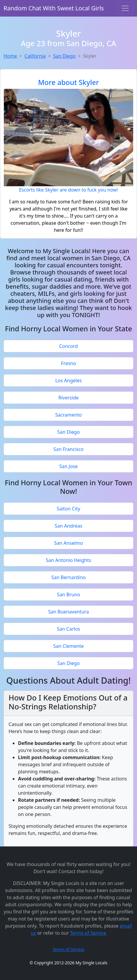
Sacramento (68, 415)
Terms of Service (88, 933)
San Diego (64, 56)
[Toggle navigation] (125, 8)
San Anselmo (68, 543)
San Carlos (69, 629)
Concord (68, 346)
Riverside (69, 398)
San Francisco (68, 449)
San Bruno (68, 595)
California (35, 56)
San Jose (69, 466)
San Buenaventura (68, 612)
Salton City (68, 509)
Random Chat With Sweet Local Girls (54, 8)
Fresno (69, 363)
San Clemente (68, 646)
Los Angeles (68, 380)
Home (10, 56)
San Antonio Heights (68, 560)
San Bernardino (69, 577)
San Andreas (68, 526)
